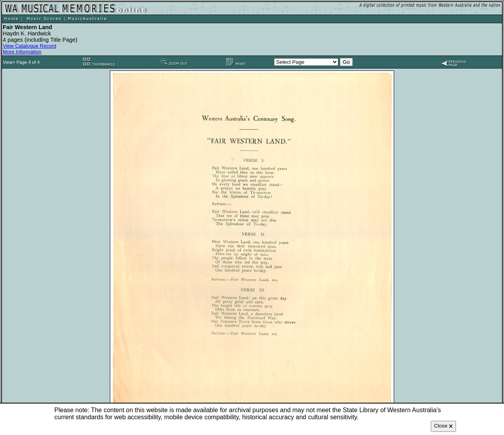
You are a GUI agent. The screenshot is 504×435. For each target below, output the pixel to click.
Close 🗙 (443, 426)
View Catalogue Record (30, 46)
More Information (22, 52)
